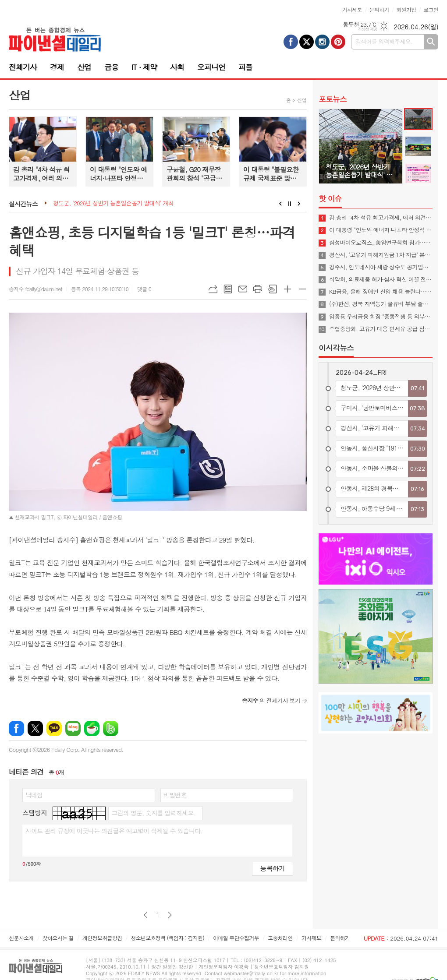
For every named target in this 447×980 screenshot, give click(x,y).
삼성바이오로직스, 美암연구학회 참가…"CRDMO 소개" (381, 243)
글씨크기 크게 (287, 289)
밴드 (111, 728)
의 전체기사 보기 (271, 700)
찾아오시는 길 (58, 938)
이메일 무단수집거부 (236, 938)
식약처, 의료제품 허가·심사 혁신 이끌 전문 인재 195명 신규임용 (381, 279)
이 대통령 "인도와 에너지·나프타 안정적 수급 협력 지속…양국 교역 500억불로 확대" (381, 230)
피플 (245, 67)
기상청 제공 (367, 29)
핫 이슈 (330, 198)
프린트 (258, 289)
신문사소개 (21, 938)
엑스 (35, 728)
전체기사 (23, 67)
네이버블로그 (73, 728)
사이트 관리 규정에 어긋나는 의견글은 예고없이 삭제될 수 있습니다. (114, 831)
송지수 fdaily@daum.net (35, 289)
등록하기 (273, 868)
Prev (280, 204)
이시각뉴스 (336, 348)
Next (299, 204)
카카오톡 (54, 728)
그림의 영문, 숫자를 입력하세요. (153, 813)
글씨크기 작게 (302, 289)
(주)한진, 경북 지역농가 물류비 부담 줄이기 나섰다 (381, 304)
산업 (84, 67)
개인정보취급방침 (102, 938)
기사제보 (352, 9)
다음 (170, 915)
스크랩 (273, 289)
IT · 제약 (144, 67)
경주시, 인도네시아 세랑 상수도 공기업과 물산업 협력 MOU (381, 267)
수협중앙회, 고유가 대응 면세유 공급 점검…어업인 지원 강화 (381, 329)
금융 (111, 67)
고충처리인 (280, 938)
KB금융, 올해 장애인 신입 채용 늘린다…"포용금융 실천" (381, 292)
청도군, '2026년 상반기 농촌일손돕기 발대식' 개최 (113, 203)
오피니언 (211, 67)
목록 (228, 289)
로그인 (431, 9)
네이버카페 (92, 728)
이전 (146, 915)
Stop (290, 204)
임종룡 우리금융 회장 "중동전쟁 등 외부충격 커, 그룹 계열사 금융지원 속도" (381, 317)
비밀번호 (175, 795)
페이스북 (16, 728)
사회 (177, 67)
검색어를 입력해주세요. (384, 41)
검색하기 (431, 42)
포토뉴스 (333, 99)
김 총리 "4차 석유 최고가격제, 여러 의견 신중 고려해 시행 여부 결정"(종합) (381, 218)
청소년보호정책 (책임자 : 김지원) (168, 938)
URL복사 (213, 289)
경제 (57, 67)
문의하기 (379, 9)
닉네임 (34, 795)
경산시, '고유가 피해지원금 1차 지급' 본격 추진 (381, 255)
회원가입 (406, 9)
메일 (243, 289)
